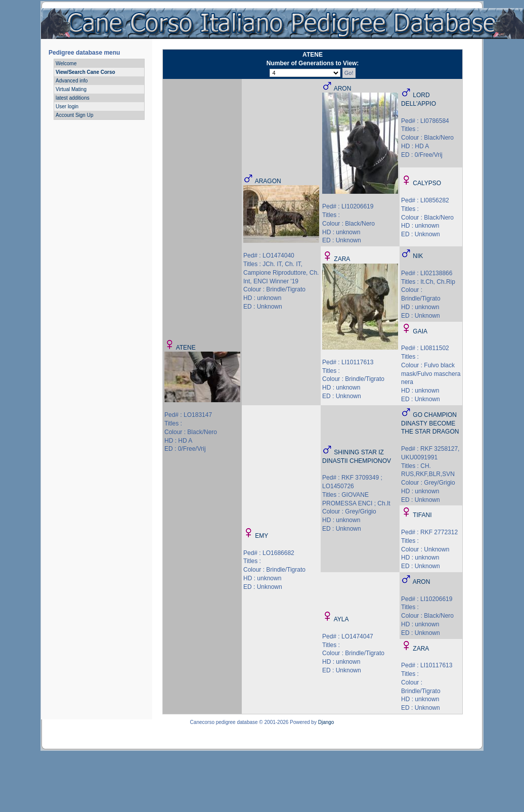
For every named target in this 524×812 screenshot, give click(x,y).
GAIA (420, 331)
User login (67, 106)
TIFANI (422, 515)
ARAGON (268, 181)
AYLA (341, 619)
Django (326, 722)
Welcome (66, 63)
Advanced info (72, 81)
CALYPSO (427, 183)
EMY (261, 536)
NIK (418, 256)
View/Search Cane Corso (85, 72)
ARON (343, 89)
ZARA (342, 259)
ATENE (186, 348)
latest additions (73, 98)
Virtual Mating (71, 89)
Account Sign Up (75, 115)
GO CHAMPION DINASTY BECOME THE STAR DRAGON (430, 423)
